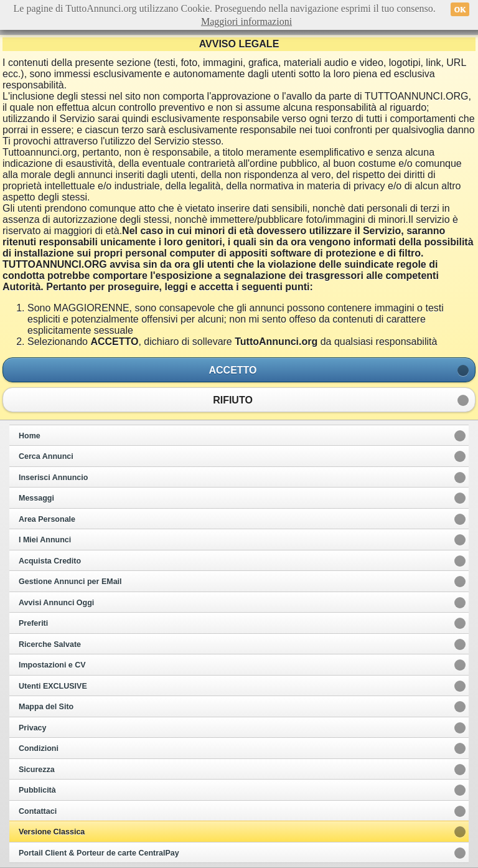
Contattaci (38, 811)
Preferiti (33, 623)
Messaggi (36, 498)
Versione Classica (52, 832)
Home (30, 436)
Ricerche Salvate (50, 644)
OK (460, 9)
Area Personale (47, 519)
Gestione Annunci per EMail (70, 582)
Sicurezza (37, 770)
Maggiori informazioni (246, 21)
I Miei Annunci (45, 540)
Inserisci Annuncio (53, 478)
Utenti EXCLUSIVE (53, 686)
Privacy (32, 728)
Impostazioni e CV (52, 665)
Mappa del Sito (46, 707)
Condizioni (39, 748)
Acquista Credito (50, 561)
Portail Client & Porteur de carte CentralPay (99, 853)
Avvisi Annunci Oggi (56, 603)
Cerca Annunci (46, 456)
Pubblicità (37, 790)
